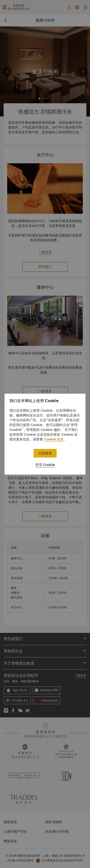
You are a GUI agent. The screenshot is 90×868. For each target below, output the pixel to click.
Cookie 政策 (54, 439)
